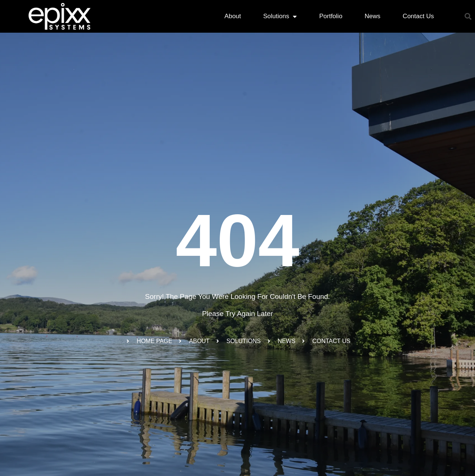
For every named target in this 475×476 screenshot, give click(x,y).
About (233, 16)
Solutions (280, 17)
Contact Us (418, 16)
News (373, 16)
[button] (468, 17)
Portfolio (331, 16)
